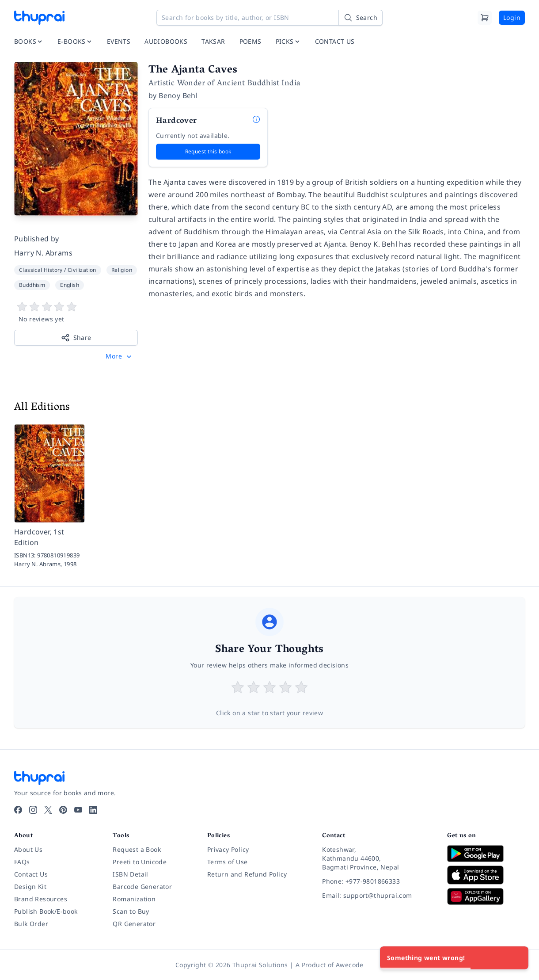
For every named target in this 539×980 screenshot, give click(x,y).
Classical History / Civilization (58, 270)
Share (76, 338)
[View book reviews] (76, 313)
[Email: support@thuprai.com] (378, 896)
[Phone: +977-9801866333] (378, 881)
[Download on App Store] (486, 875)
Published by (37, 239)
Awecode (350, 965)
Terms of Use (228, 862)
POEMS (251, 41)
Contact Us (31, 874)
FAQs (22, 862)
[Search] (361, 18)
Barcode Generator (142, 887)
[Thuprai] (39, 18)
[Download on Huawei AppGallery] (486, 896)
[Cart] (485, 18)
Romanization (134, 899)
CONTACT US (335, 41)
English (70, 285)
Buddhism (32, 285)
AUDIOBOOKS (166, 41)
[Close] (517, 958)
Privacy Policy (228, 849)
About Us (28, 849)
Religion (122, 270)
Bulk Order (31, 924)
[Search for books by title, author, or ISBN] (269, 18)
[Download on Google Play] (486, 854)
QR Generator (134, 924)
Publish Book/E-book (46, 911)
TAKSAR (213, 41)
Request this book (208, 151)
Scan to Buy (131, 911)
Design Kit (30, 887)
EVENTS (119, 41)
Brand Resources (41, 899)
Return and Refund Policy (247, 874)
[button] (120, 356)
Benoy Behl (178, 95)
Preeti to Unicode (140, 862)
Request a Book (137, 849)
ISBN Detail (130, 874)
